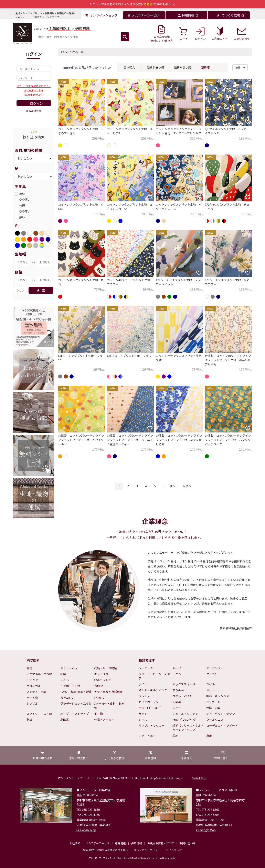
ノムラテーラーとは (98, 843)
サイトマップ (174, 850)
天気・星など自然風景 (108, 692)
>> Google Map (86, 830)
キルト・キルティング (153, 690)
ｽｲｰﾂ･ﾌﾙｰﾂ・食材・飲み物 (109, 706)
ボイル (143, 684)
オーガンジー (215, 668)
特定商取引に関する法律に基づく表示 (106, 850)
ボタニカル (34, 686)
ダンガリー (213, 674)
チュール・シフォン (185, 714)
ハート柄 (32, 698)
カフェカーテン (149, 702)
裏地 (209, 736)
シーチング (146, 668)
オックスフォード (184, 684)
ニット (177, 708)
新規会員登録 (34, 111)
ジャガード (213, 702)
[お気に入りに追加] (101, 122)
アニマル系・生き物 (39, 674)
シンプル (32, 703)
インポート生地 (70, 686)
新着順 (205, 67)
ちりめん (178, 690)
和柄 (63, 674)
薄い (22, 194)
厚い (22, 217)
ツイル (211, 684)
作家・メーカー (104, 720)
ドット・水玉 (69, 668)
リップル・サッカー (151, 725)
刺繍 (29, 720)
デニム (65, 680)
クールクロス (215, 720)
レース (143, 720)
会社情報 (75, 843)
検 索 (41, 290)
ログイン (36, 103)
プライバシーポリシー (147, 850)
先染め (177, 702)
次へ (172, 486)
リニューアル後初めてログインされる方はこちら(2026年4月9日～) (34, 90)
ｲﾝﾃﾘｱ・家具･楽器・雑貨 (76, 692)
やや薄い (25, 200)
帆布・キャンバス (218, 696)
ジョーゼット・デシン (221, 714)
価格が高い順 (182, 67)
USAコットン (103, 680)
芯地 (175, 736)
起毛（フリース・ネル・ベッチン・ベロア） (188, 728)
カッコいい (67, 698)
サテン (143, 714)
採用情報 (137, 843)
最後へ (187, 486)
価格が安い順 (155, 67)
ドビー (211, 690)
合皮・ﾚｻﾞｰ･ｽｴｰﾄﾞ (150, 708)
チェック (32, 680)
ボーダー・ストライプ (75, 714)
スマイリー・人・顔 (39, 714)
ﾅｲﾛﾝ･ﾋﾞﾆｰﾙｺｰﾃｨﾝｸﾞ (185, 720)
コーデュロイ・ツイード (222, 725)
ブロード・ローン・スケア (154, 676)
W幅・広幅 (213, 708)
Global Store (199, 778)
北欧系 (65, 720)
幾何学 (98, 686)
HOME (65, 52)
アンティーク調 (36, 692)
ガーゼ (177, 668)
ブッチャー (146, 696)
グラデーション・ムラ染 (76, 703)
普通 (22, 205)
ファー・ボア (147, 736)
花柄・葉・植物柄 (106, 668)
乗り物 (98, 714)
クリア (20, 290)
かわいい (100, 698)
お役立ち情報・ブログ (161, 843)
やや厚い (25, 211)
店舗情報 (120, 843)
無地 (29, 668)
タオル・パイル (182, 696)
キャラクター (103, 674)
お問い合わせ (188, 843)
